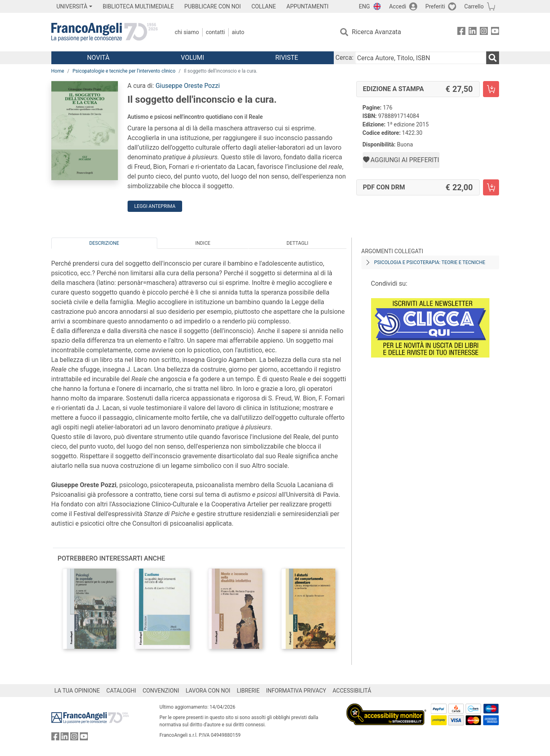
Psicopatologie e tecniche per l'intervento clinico (124, 71)
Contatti (215, 32)
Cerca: (344, 58)
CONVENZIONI (161, 691)
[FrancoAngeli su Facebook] (461, 32)
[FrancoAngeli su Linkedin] (473, 32)
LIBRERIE (248, 691)
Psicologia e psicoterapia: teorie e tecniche (430, 262)
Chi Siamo (187, 32)
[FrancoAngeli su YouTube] (495, 32)
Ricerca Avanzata (376, 32)
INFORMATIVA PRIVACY (296, 691)
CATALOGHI (121, 691)
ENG (364, 6)
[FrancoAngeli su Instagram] (484, 32)
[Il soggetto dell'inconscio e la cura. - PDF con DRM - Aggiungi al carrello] (491, 187)
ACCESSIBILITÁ (352, 691)
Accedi (398, 6)
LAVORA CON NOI (208, 691)
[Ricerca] (493, 58)
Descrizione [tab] (104, 243)
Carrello (474, 6)
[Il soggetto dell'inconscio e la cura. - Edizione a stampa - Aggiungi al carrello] (491, 89)
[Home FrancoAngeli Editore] (105, 32)
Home (58, 71)
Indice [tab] (203, 243)
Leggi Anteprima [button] (155, 206)
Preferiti (435, 6)
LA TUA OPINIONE (77, 691)
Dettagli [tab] (297, 243)
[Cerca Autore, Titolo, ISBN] (420, 58)
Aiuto (238, 32)
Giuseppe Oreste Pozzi (188, 86)
